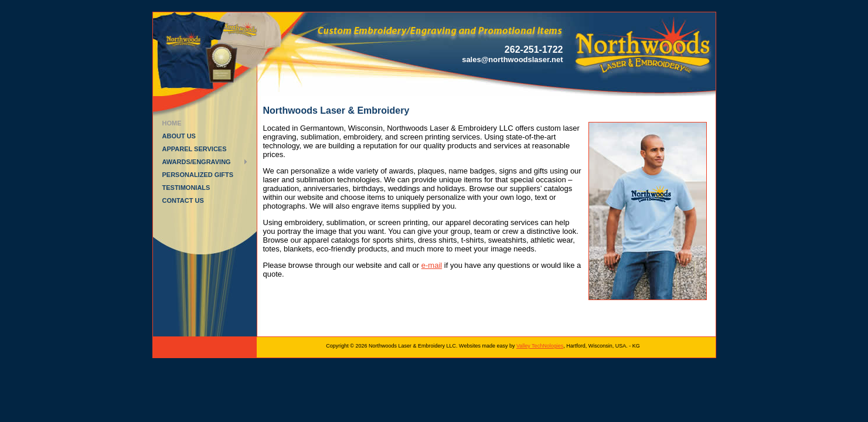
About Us (179, 136)
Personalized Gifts (198, 175)
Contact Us (183, 200)
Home (172, 123)
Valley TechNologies (540, 346)
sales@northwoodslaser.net (512, 59)
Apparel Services (195, 149)
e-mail (432, 265)
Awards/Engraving (197, 162)
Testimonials (186, 188)
